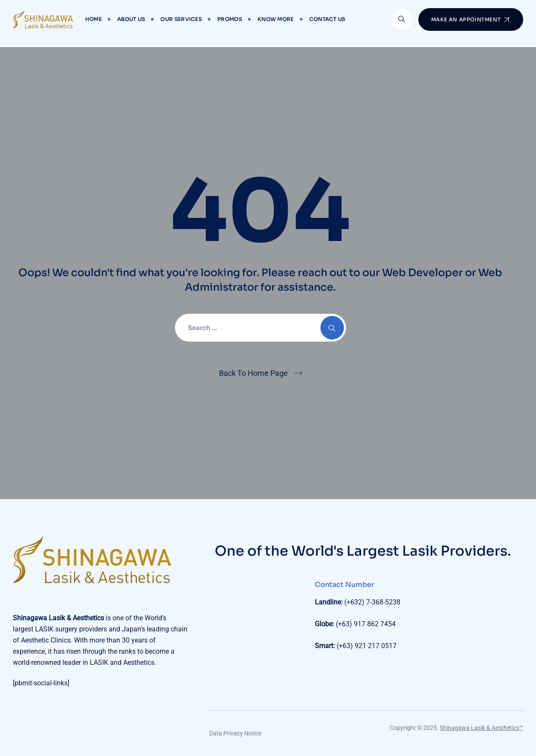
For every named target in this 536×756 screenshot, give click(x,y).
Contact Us (327, 19)
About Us (131, 19)
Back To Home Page (253, 373)
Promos (230, 19)
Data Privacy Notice (235, 733)
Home (93, 19)
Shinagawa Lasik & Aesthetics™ (481, 728)
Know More (276, 19)
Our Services (181, 19)
